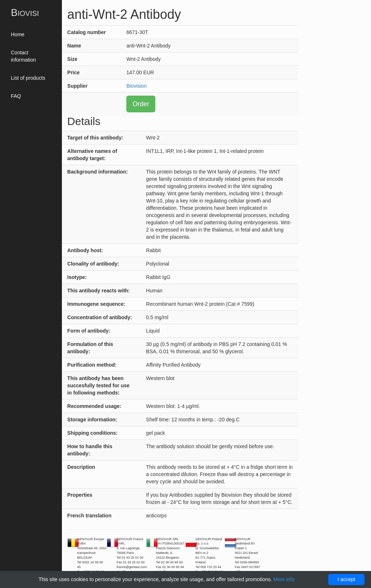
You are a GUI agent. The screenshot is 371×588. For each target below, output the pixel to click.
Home (18, 34)
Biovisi (25, 12)
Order (141, 104)
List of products (28, 78)
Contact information (23, 56)
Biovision (136, 86)
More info (284, 579)
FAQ (16, 96)
